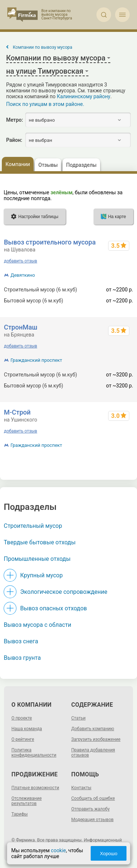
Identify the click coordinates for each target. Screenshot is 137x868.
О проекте (22, 718)
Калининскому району (84, 96)
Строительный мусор (33, 526)
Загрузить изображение (96, 739)
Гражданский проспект (36, 360)
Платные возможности (35, 788)
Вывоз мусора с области (37, 625)
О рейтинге (23, 739)
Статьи (78, 718)
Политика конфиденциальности (34, 753)
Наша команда (27, 729)
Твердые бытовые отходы (40, 542)
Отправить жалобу (90, 809)
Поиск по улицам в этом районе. (45, 104)
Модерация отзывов (92, 820)
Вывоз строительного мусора (50, 242)
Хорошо (109, 854)
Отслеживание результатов (26, 801)
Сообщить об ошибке (93, 798)
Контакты (81, 788)
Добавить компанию (93, 729)
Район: (14, 140)
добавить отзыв (21, 261)
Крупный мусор (41, 575)
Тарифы (20, 814)
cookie (58, 850)
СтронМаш (21, 327)
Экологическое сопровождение (64, 592)
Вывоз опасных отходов (54, 608)
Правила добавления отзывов (93, 753)
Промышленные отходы (37, 559)
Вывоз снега (21, 641)
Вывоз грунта (22, 658)
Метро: (15, 120)
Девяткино (23, 275)
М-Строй (17, 412)
